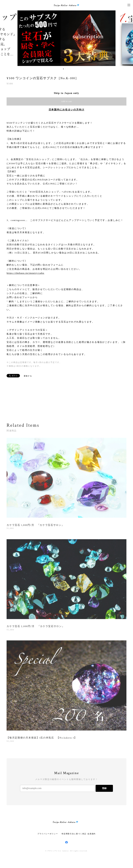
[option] (67, 38)
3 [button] (68, 69)
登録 (104, 788)
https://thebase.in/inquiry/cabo (25, 273)
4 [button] (70, 69)
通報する (28, 376)
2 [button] (66, 69)
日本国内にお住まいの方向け (67, 110)
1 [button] (63, 69)
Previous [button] (5, 38)
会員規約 (92, 834)
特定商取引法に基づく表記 (74, 834)
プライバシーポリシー (48, 834)
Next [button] (128, 38)
